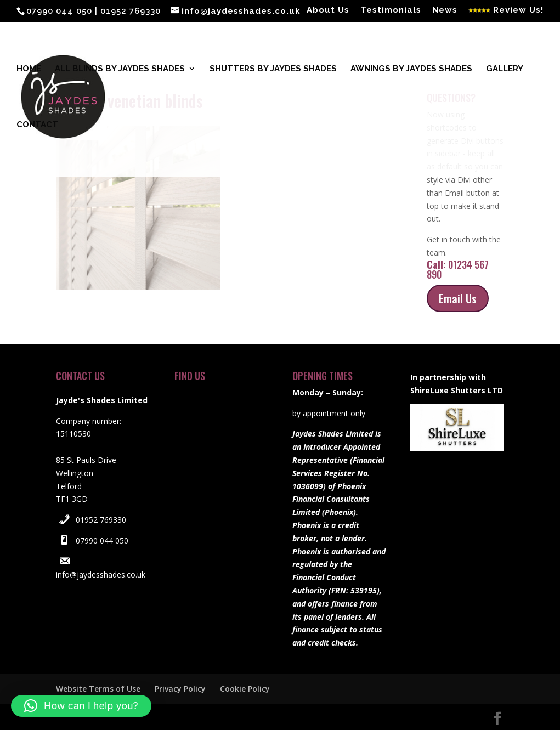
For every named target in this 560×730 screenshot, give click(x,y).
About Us (328, 10)
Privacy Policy (180, 689)
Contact (37, 125)
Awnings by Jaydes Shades (411, 69)
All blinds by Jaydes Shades (120, 69)
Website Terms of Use (98, 689)
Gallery (505, 69)
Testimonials (391, 10)
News (445, 10)
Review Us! (506, 10)
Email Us (458, 298)
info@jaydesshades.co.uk (101, 575)
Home (29, 69)
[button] (81, 706)
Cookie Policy (245, 689)
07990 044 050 (102, 541)
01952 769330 (101, 520)
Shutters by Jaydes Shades (273, 69)
